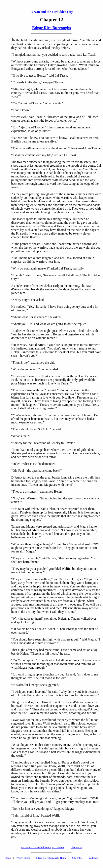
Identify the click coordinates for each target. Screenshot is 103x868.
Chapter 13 (76, 847)
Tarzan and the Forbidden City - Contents (43, 847)
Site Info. (77, 858)
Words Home (23, 858)
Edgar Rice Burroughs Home (51, 858)
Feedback (93, 858)
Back (8, 858)
